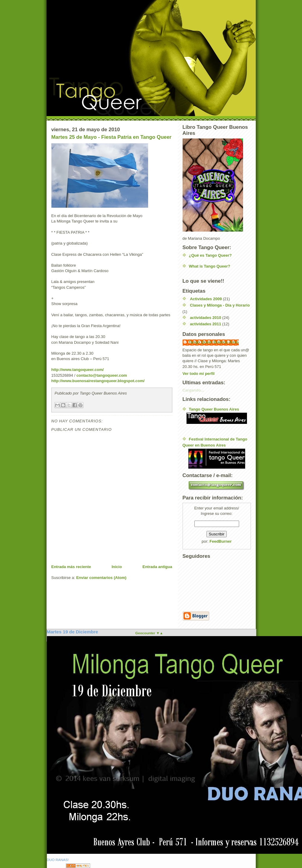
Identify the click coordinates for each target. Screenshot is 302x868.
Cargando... (193, 390)
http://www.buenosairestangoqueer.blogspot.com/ (98, 381)
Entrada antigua (157, 567)
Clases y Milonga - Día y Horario (220, 305)
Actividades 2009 (206, 299)
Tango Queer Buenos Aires (214, 342)
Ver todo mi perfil (199, 374)
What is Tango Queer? (210, 266)
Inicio (117, 567)
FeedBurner (221, 541)
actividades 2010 (205, 318)
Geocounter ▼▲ (149, 633)
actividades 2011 (205, 324)
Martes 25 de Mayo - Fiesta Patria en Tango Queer (112, 137)
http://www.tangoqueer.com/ (78, 370)
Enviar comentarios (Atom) (101, 578)
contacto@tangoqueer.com (102, 375)
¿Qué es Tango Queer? (210, 255)
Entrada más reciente (71, 567)
